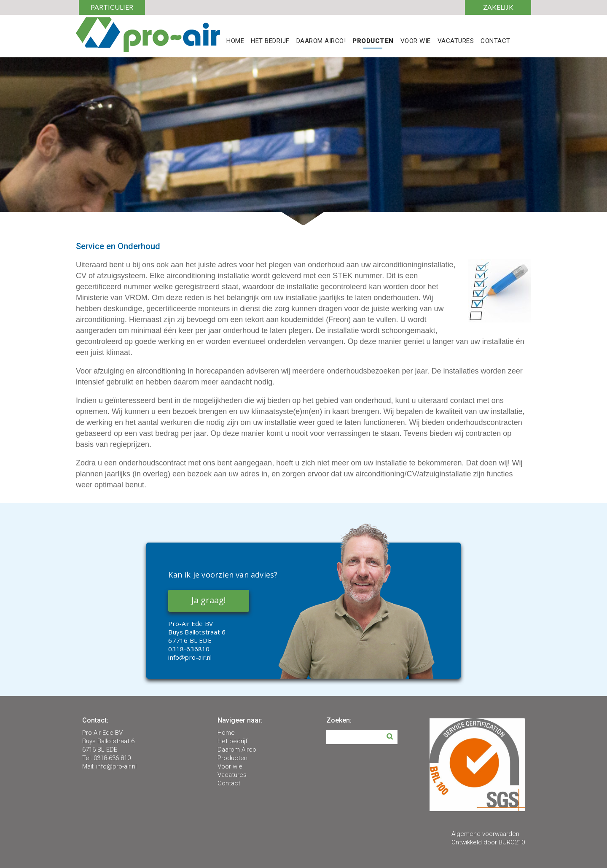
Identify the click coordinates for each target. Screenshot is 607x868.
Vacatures (456, 41)
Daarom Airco (237, 750)
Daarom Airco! (321, 41)
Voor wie (230, 766)
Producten (373, 41)
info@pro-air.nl (190, 657)
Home (235, 41)
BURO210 (512, 842)
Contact (496, 41)
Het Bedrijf (270, 41)
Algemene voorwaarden (485, 834)
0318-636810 (189, 649)
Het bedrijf (232, 741)
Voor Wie (416, 41)
